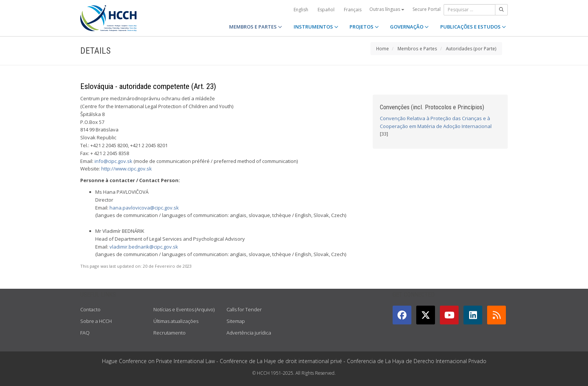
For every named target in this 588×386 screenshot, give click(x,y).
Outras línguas (387, 9)
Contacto (90, 309)
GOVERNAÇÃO (409, 27)
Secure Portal (427, 9)
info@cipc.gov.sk (113, 161)
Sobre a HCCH (96, 321)
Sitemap (236, 321)
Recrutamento (169, 333)
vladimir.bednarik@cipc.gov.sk (144, 247)
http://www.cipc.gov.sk (127, 169)
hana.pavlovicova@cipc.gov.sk (144, 208)
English (301, 10)
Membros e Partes (417, 48)
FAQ (85, 333)
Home (382, 48)
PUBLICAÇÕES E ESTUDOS (473, 27)
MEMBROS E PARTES (256, 27)
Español (326, 10)
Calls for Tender (244, 309)
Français (353, 10)
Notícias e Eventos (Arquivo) (184, 309)
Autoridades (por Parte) (471, 48)
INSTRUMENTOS (316, 27)
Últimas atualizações (176, 321)
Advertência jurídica (249, 333)
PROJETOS (364, 27)
